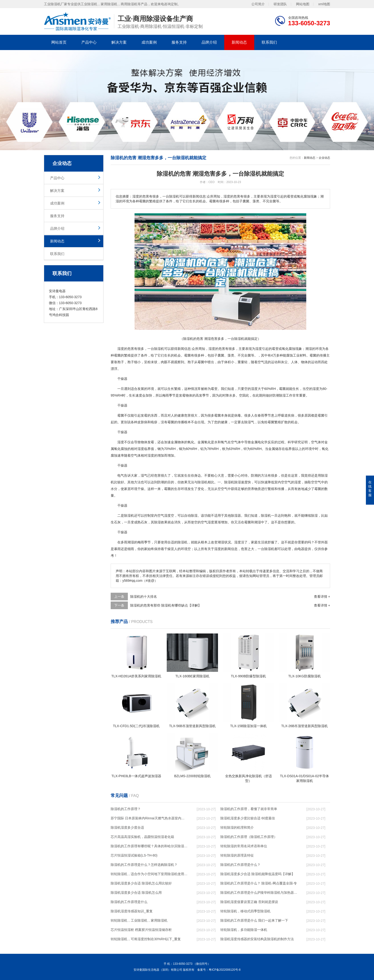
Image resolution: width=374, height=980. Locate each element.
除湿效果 (161, 522)
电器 (301, 549)
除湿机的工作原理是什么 (129, 902)
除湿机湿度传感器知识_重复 (132, 911)
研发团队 (280, 4)
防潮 (276, 395)
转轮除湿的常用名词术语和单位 (244, 846)
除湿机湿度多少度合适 (127, 827)
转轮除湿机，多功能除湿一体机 (244, 930)
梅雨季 (167, 395)
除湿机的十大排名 (144, 597)
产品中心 (89, 42)
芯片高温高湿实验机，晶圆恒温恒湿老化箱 (142, 837)
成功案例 (149, 42)
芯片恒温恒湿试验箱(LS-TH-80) (134, 855)
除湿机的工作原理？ (126, 809)
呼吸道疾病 (286, 415)
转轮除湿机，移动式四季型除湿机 (245, 911)
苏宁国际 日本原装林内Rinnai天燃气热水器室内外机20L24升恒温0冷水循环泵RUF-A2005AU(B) (149, 818)
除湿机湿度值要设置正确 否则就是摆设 (249, 902)
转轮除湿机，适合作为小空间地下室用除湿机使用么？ (149, 874)
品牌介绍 (209, 42)
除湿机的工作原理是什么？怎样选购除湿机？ (144, 865)
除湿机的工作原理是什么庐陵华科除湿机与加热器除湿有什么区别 (259, 893)
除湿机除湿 (233, 482)
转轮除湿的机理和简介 (237, 827)
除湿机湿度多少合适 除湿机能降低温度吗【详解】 (258, 874)
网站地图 (303, 4)
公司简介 (258, 4)
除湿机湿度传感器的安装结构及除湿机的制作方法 (257, 939)
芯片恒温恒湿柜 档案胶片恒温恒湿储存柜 (141, 930)
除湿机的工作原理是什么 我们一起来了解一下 (254, 920)
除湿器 (236, 516)
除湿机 (159, 349)
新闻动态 (239, 42)
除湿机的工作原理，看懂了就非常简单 (249, 809)
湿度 (121, 349)
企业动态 (324, 158)
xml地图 (324, 4)
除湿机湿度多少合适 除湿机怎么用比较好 (141, 883)
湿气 (251, 422)
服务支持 (179, 42)
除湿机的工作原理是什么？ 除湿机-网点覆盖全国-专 (259, 883)
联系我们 (269, 42)
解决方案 (119, 42)
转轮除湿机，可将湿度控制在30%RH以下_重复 (146, 939)
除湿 (282, 395)
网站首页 (59, 42)
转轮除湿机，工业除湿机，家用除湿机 (139, 920)
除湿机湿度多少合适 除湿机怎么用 (136, 893)
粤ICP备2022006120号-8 (225, 970)
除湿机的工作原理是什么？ (240, 865)
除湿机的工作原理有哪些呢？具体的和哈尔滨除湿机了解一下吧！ (149, 846)
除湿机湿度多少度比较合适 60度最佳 (248, 818)
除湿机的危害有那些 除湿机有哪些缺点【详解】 (166, 605)
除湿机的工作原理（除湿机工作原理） (249, 837)
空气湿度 (164, 516)
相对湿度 (137, 449)
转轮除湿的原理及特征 (237, 855)
